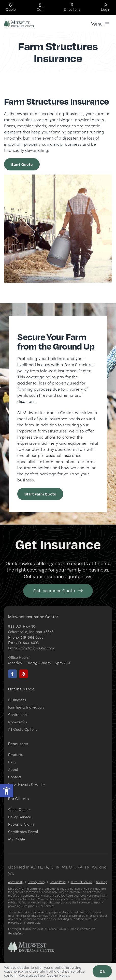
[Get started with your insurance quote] (58, 591)
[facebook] (12, 674)
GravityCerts (16, 933)
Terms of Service (81, 882)
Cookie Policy (58, 882)
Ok (102, 971)
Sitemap (102, 882)
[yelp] (24, 674)
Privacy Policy (37, 882)
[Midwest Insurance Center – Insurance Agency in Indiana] (31, 944)
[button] (7, 791)
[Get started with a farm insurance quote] (22, 164)
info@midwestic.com (37, 648)
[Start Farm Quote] (40, 494)
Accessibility (16, 882)
